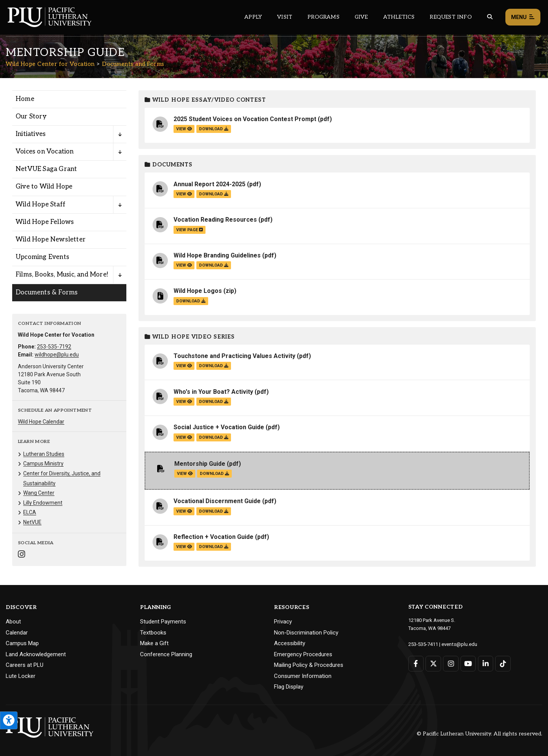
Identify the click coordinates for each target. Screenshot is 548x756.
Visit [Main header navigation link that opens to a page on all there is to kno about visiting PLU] (285, 17)
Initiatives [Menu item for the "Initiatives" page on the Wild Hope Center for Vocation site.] (31, 134)
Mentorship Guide (200, 464)
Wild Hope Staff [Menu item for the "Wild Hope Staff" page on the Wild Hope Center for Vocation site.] (41, 205)
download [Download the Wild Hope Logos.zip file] (191, 301)
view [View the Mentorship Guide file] (185, 474)
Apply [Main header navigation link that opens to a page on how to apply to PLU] (253, 17)
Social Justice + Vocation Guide (219, 427)
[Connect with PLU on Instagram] (451, 663)
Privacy (283, 622)
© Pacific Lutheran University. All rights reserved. (479, 734)
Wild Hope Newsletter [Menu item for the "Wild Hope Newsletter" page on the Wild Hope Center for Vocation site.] (51, 240)
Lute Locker (21, 676)
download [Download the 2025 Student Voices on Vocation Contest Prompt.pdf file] (214, 129)
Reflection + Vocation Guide (213, 537)
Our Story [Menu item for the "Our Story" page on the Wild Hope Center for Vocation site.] (31, 117)
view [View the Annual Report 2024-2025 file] (184, 194)
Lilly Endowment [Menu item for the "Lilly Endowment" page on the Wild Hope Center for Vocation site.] (43, 503)
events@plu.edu (459, 644)
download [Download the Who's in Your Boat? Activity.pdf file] (214, 402)
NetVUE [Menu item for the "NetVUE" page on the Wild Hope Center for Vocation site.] (32, 522)
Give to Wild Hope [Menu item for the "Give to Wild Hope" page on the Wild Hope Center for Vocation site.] (44, 187)
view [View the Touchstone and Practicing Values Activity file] (184, 366)
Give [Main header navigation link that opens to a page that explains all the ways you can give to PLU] (361, 17)
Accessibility (290, 643)
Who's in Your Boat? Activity (213, 392)
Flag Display (289, 687)
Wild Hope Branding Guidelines (217, 255)
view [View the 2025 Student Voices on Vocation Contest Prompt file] (184, 129)
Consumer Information (303, 676)
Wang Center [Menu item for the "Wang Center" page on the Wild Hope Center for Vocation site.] (39, 493)
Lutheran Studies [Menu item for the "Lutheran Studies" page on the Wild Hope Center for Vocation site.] (44, 454)
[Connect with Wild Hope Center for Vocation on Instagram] (22, 555)
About (13, 622)
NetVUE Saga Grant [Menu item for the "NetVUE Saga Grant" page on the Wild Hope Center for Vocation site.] (46, 169)
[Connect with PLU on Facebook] (416, 663)
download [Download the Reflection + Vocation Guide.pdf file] (214, 547)
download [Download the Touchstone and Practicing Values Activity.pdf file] (214, 366)
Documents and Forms (133, 64)
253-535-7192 (54, 347)
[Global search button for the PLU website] (490, 17)
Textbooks (153, 633)
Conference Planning (166, 654)
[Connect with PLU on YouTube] (468, 663)
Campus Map (22, 643)
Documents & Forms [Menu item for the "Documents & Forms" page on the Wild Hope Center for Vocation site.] (47, 292)
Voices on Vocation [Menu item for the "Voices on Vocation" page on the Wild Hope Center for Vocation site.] (45, 152)
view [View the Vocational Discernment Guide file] (184, 511)
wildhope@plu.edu (57, 355)
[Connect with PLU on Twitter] (433, 663)
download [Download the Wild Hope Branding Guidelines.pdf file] (214, 265)
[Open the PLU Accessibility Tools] (9, 720)
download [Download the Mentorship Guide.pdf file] (214, 474)
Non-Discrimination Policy (306, 633)
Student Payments (163, 622)
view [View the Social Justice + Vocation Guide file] (184, 437)
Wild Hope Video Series (190, 337)
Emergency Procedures (303, 654)
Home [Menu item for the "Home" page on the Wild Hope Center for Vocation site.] (25, 99)
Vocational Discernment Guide (217, 501)
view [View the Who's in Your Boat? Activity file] (184, 402)
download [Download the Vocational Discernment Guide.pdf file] (214, 511)
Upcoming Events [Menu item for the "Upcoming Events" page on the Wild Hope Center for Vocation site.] (42, 257)
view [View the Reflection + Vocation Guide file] (184, 547)
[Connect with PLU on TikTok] (503, 663)
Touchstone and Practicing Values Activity (234, 356)
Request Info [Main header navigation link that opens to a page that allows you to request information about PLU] (451, 17)
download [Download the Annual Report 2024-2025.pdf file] (214, 194)
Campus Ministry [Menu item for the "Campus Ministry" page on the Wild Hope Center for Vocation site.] (43, 464)
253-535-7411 (423, 644)
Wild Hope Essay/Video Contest (205, 100)
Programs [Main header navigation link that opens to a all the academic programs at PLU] (323, 17)
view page (190, 230)
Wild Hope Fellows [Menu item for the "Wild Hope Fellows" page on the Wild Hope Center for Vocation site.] (45, 222)
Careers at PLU (25, 665)
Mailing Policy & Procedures (309, 665)
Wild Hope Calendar (41, 422)
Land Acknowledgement (36, 654)
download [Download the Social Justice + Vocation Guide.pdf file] (214, 437)
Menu (523, 17)
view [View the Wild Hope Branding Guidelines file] (184, 265)
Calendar (17, 633)
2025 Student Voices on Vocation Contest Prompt (245, 119)
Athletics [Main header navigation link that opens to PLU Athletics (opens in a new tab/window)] (399, 17)
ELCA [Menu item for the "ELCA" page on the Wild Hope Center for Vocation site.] (30, 512)
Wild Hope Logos (198, 291)
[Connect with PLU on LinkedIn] (485, 663)
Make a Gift (154, 643)
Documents (169, 165)
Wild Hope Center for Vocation (50, 64)
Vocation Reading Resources (215, 220)
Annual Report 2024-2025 (209, 184)
